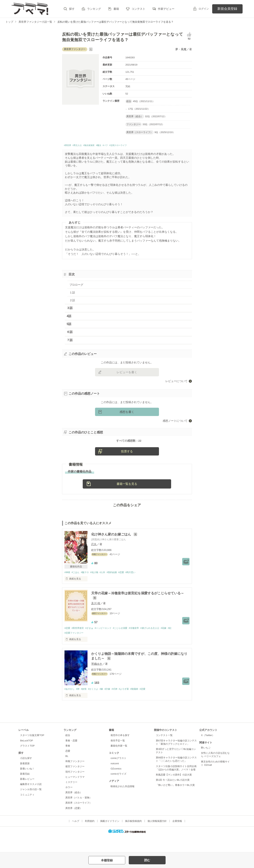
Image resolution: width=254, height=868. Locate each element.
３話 (70, 309)
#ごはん (77, 587)
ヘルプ (76, 837)
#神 (79, 705)
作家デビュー (166, 9)
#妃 (180, 643)
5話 (69, 325)
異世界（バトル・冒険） (79, 814)
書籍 (116, 9)
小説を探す (26, 774)
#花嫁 (174, 643)
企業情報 (177, 837)
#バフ (120, 146)
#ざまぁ (92, 643)
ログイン (204, 9)
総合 (68, 751)
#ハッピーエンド (107, 643)
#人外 (107, 587)
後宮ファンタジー (75, 782)
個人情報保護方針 (157, 837)
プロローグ (76, 286)
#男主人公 (82, 146)
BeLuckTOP (27, 757)
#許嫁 (112, 705)
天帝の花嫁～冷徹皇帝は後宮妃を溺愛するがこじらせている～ (138, 609)
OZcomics (116, 785)
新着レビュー (27, 795)
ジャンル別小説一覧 (31, 806)
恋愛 (68, 767)
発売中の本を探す (120, 751)
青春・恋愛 (71, 757)
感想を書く (127, 413)
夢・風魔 (181, 49)
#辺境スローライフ (137, 146)
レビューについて (176, 382)
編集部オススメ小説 (31, 800)
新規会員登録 (227, 9)
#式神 (120, 705)
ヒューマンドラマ (75, 793)
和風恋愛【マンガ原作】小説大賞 (174, 791)
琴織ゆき (97, 680)
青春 (68, 762)
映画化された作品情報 (122, 802)
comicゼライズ (118, 790)
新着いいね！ (27, 785)
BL (67, 772)
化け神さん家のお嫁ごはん (112, 549)
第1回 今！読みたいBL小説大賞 (173, 796)
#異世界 (69, 146)
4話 (69, 317)
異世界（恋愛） (74, 824)
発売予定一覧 (118, 757)
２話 (72, 301)
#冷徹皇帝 (141, 643)
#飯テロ (87, 587)
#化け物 (97, 587)
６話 (70, 333)
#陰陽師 (142, 705)
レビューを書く (127, 373)
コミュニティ (27, 811)
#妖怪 (86, 705)
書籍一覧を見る (127, 499)
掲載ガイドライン (110, 837)
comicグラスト (118, 774)
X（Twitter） (208, 751)
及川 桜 (96, 619)
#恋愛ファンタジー (75, 648)
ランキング (94, 9)
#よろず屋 (130, 705)
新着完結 (25, 790)
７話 (70, 341)
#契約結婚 (117, 587)
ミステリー (71, 798)
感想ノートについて (175, 422)
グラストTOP (27, 762)
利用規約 (90, 837)
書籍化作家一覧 (119, 762)
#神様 (68, 587)
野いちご (206, 764)
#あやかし (70, 705)
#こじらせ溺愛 (126, 643)
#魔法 (111, 146)
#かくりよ (96, 705)
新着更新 (25, 780)
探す (72, 9)
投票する (127, 466)
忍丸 (94, 559)
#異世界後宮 (79, 643)
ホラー (69, 803)
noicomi (115, 780)
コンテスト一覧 (164, 751)
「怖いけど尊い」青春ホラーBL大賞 (175, 801)
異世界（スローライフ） (79, 819)
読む (147, 860)
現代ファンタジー (75, 788)
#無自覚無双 (98, 146)
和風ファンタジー (75, 777)
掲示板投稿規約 (133, 837)
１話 (72, 294)
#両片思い (138, 587)
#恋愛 (127, 587)
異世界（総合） (74, 808)
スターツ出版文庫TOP (32, 751)
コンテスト (138, 9)
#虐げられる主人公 (158, 643)
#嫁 (105, 705)
